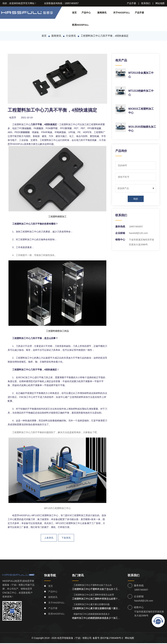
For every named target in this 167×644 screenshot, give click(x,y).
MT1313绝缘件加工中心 (142, 91)
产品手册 (131, 3)
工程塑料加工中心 (21, 125)
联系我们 (146, 3)
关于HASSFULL (122, 13)
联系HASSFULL (80, 25)
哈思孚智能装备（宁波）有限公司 (75, 639)
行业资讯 (71, 36)
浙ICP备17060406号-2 (113, 639)
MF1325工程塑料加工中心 (57, 509)
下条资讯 (66, 538)
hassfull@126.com (139, 234)
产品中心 (86, 13)
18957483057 (137, 227)
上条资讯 (49, 538)
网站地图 (160, 3)
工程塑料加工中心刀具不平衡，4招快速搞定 (105, 36)
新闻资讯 (103, 13)
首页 (74, 13)
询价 (136, 199)
